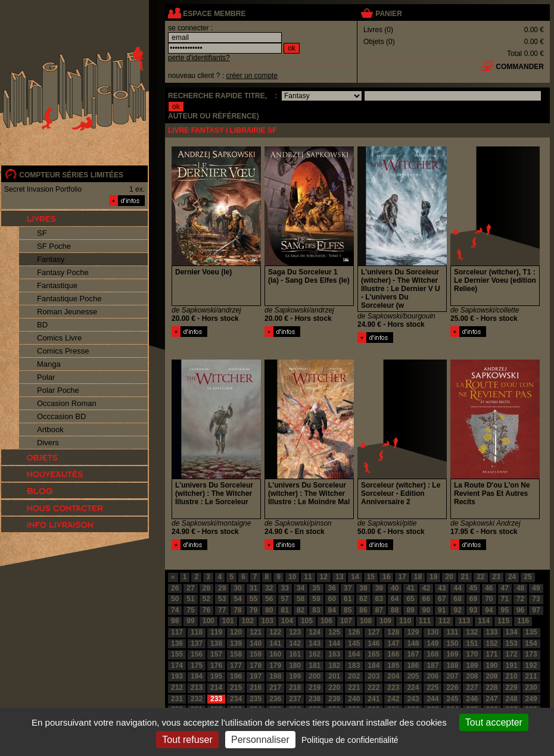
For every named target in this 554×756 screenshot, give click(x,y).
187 (432, 666)
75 (190, 610)
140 (256, 643)
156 (197, 654)
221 (354, 688)
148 (413, 643)
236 (275, 699)
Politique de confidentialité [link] (350, 740)
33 (285, 588)
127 (374, 632)
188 (452, 666)
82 (301, 610)
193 (177, 676)
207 (452, 676)
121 (256, 632)
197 (256, 676)
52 (206, 599)
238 (315, 699)
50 (175, 599)
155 (177, 654)
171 (492, 654)
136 (177, 643)
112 (444, 621)
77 (222, 610)
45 (473, 588)
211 (531, 676)
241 (374, 699)
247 (492, 699)
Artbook (50, 429)
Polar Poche (58, 390)
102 (248, 621)
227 (472, 688)
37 (348, 588)
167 (413, 654)
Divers (48, 443)
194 (197, 676)
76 (206, 610)
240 (354, 699)
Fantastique (57, 285)
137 (197, 643)
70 (489, 599)
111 (425, 621)
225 (432, 688)
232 (197, 699)
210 (512, 676)
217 (275, 688)
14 (355, 577)
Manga (49, 364)
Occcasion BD (61, 416)
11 (308, 577)
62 (363, 599)
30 (237, 588)
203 (374, 676)
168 (432, 654)
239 (334, 699)
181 (315, 666)
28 (206, 588)
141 (275, 643)
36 (332, 588)
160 (275, 654)
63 (379, 599)
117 (177, 632)
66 (426, 599)
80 (269, 610)
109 (385, 621)
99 (190, 621)
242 (393, 699)
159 (256, 654)
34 (301, 588)
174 (177, 666)
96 (520, 610)
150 (452, 643)
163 (334, 654)
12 (324, 577)
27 (190, 588)
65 (410, 599)
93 (473, 610)
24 (512, 577)
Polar (46, 377)
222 (374, 688)
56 (269, 599)
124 (315, 632)
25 (527, 577)
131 (452, 632)
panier (388, 14)
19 (433, 577)
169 (452, 654)
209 (492, 676)
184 (374, 666)
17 (402, 577)
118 (197, 632)
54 (237, 599)
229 (512, 688)
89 (410, 610)
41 (410, 588)
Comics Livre (59, 338)
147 (393, 643)
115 (503, 621)
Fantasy (51, 259)
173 (531, 654)
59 (316, 599)
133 (492, 632)
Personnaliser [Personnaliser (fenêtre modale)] (260, 740)
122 (275, 632)
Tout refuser (187, 740)
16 (386, 577)
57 (285, 599)
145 (354, 643)
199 (295, 676)
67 (442, 599)
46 (489, 588)
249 (531, 699)
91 (442, 610)
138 (216, 643)
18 (418, 577)
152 (492, 643)
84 (332, 610)
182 (334, 666)
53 (222, 599)
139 (236, 643)
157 (216, 654)
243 (413, 699)
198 (275, 676)
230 (531, 688)
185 (393, 666)
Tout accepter (494, 722)
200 (315, 676)
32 (269, 588)
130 (432, 632)
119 (216, 632)
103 (267, 621)
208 (472, 676)
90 (426, 610)
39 (379, 588)
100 (208, 621)
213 (197, 688)
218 (295, 688)
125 (334, 632)
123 (295, 632)
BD (42, 325)
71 (505, 599)
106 (326, 621)
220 (334, 688)
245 (452, 699)
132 (472, 632)
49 (536, 588)
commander (520, 67)
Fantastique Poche (69, 299)
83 (316, 610)
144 (334, 643)
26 (175, 588)
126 (354, 632)
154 (531, 643)
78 (237, 610)
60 (332, 599)
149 (432, 643)
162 (315, 654)
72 (520, 599)
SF (42, 233)
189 (472, 666)
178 (256, 666)
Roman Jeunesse (67, 312)
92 (457, 610)
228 (492, 688)
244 (432, 699)
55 (253, 599)
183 (354, 666)
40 (395, 588)
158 (236, 654)
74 (175, 610)
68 (457, 599)
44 (457, 588)
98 (175, 621)
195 (216, 676)
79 (253, 610)
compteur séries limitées (71, 175)
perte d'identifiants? (199, 58)
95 (505, 610)
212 (177, 688)
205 (413, 676)
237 (295, 699)
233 (216, 699)
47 (505, 588)
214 (216, 688)
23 (497, 577)
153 (512, 643)
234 (236, 699)
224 (413, 688)
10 (292, 577)
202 (354, 676)
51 (190, 599)
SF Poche (54, 246)
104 (287, 621)
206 (432, 676)
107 (346, 621)
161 (295, 654)
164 (354, 654)
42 (426, 588)
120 (236, 632)
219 (315, 688)
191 (512, 666)
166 (393, 654)
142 (295, 643)
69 (473, 599)
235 (256, 699)
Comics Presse (63, 351)
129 (413, 632)
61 (348, 599)
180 (295, 666)
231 (177, 699)
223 (393, 688)
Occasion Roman (67, 403)
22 (480, 577)
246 (472, 699)
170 (472, 654)
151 (472, 643)
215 (236, 688)
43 (442, 588)
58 (301, 599)
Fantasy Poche (63, 272)
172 (512, 654)
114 (484, 621)
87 (379, 610)
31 (253, 588)
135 (531, 632)
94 (489, 610)
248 (512, 699)
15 (371, 577)
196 (236, 676)
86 (363, 610)
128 (393, 632)
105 (307, 621)
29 (222, 588)
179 (275, 666)
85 (348, 610)
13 (339, 577)
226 (452, 688)
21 (465, 577)
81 (285, 610)
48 (520, 588)
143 (315, 643)
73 (536, 599)
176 (216, 666)
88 (395, 610)
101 (228, 621)
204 (393, 676)
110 (405, 621)
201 (334, 676)
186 (413, 666)
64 (395, 599)
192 (531, 666)
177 (236, 666)
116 (523, 621)
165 (374, 654)
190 (492, 666)
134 (512, 632)
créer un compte (252, 76)
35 (316, 588)
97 (536, 610)
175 (197, 666)
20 (449, 577)
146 (374, 643)
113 (464, 621)
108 (366, 621)
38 (363, 588)
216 (256, 688)
